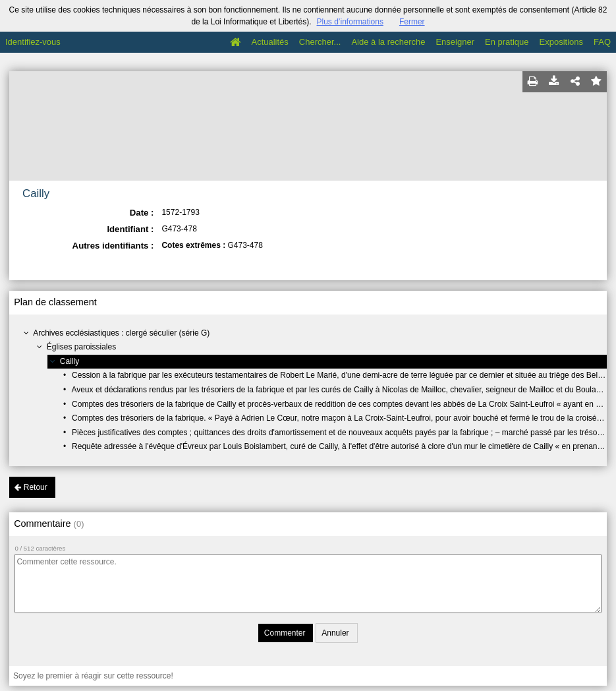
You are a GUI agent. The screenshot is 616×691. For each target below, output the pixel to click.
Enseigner (455, 42)
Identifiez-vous (33, 42)
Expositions (561, 42)
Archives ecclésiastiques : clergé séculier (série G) (121, 333)
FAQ (602, 42)
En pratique (507, 42)
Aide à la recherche (388, 42)
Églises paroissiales (81, 347)
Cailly (70, 361)
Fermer (412, 22)
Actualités (269, 42)
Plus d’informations (350, 22)
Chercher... (320, 42)
